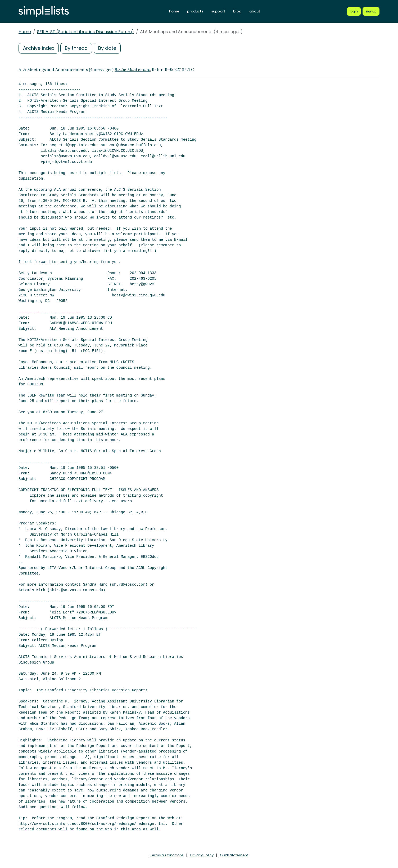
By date (107, 48)
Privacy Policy (202, 855)
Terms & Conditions (167, 855)
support (218, 11)
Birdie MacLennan (133, 69)
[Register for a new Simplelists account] (371, 11)
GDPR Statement (234, 855)
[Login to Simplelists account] (354, 11)
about (255, 11)
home (174, 11)
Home (25, 32)
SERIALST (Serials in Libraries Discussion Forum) (85, 32)
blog (237, 11)
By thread (76, 48)
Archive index (39, 48)
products (195, 11)
